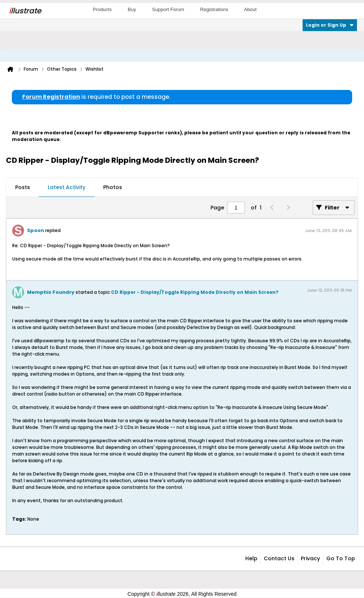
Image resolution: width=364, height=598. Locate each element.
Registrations (214, 9)
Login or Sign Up (330, 25)
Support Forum (168, 9)
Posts (23, 187)
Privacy (310, 558)
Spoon (36, 230)
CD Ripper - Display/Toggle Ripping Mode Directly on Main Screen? (195, 292)
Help (251, 558)
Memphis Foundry (51, 292)
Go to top (341, 558)
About (250, 9)
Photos (113, 187)
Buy (132, 9)
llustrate (25, 11)
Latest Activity (67, 187)
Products (102, 9)
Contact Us (279, 558)
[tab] (23, 188)
